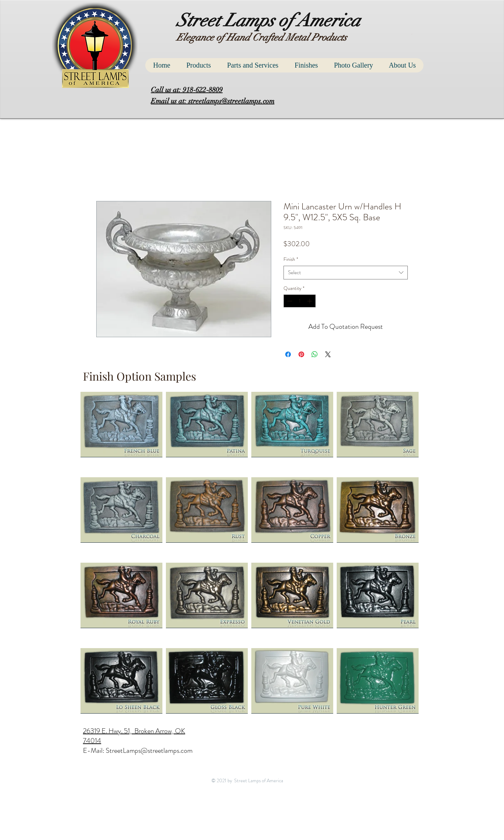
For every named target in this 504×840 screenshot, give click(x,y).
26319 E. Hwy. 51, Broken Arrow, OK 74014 (134, 736)
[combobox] (346, 273)
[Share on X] (328, 354)
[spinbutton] (300, 301)
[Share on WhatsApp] (315, 354)
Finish (291, 259)
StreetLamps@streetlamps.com (149, 751)
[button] (412, 34)
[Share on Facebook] (288, 354)
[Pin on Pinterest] (301, 354)
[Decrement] (289, 301)
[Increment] (310, 301)
